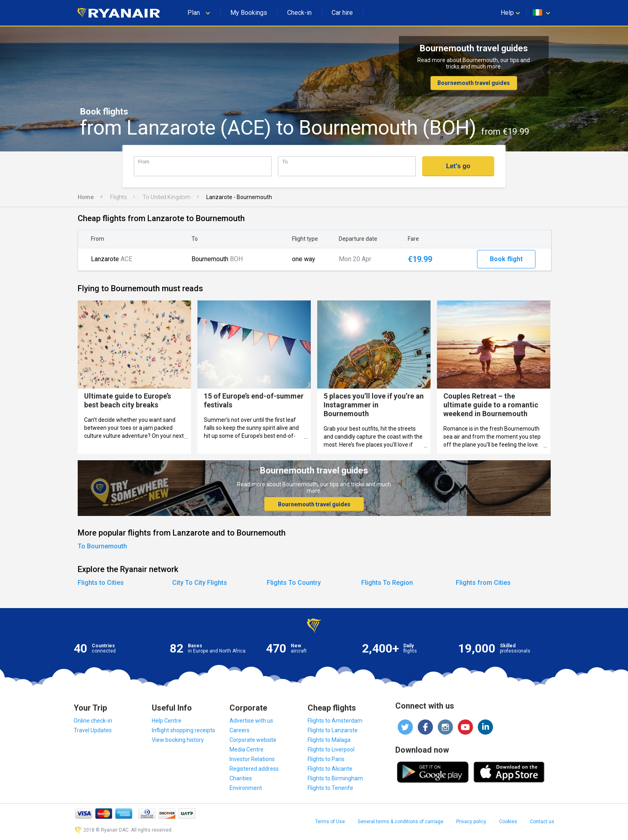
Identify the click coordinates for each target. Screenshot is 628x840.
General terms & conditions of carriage (401, 822)
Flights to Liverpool (331, 749)
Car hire (342, 13)
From (144, 162)
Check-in (299, 13)
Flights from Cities (483, 583)
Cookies (508, 822)
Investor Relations (252, 759)
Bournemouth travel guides (474, 83)
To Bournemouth (102, 546)
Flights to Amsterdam (335, 721)
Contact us (542, 822)
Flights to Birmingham (335, 778)
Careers (240, 730)
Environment (246, 788)
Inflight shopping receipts (183, 730)
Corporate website (253, 740)
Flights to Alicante (330, 769)
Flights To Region (387, 583)
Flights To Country (294, 583)
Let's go (458, 166)
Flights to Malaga (329, 740)
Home (86, 197)
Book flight (506, 259)
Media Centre (247, 749)
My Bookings (249, 13)
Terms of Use (330, 822)
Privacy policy (471, 822)
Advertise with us (251, 721)
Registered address (254, 769)
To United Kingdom (167, 197)
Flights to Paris (326, 759)
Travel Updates (93, 730)
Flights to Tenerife (330, 788)
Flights (119, 197)
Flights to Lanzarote (333, 730)
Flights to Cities (101, 583)
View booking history (178, 740)
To (285, 162)
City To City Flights (200, 583)
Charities (241, 778)
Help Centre (167, 721)
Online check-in (93, 721)
